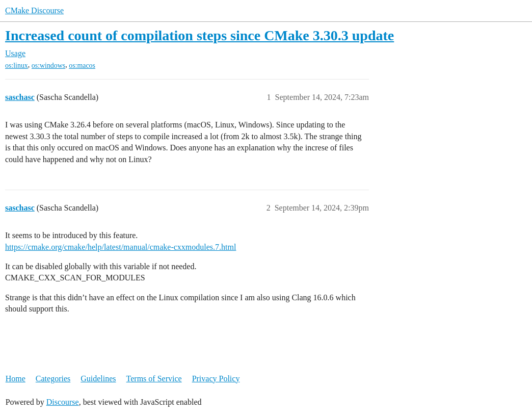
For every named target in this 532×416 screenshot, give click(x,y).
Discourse (63, 402)
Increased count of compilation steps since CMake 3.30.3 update (199, 35)
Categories (53, 379)
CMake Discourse (34, 10)
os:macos (82, 66)
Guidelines (98, 379)
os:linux (17, 66)
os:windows (48, 66)
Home (16, 379)
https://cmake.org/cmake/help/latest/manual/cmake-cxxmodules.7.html (121, 247)
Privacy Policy (216, 379)
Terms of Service (154, 379)
